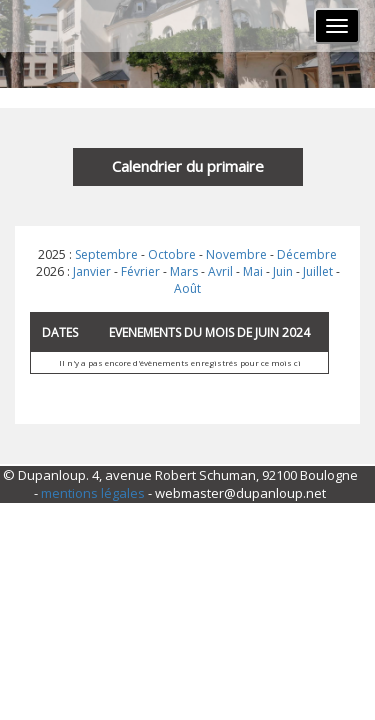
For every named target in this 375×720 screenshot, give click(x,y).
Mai (253, 271)
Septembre (106, 254)
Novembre (236, 254)
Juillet (318, 271)
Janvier (92, 271)
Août (187, 288)
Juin (283, 271)
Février (140, 271)
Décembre (307, 254)
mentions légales (93, 493)
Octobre (172, 254)
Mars (184, 271)
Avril (220, 271)
